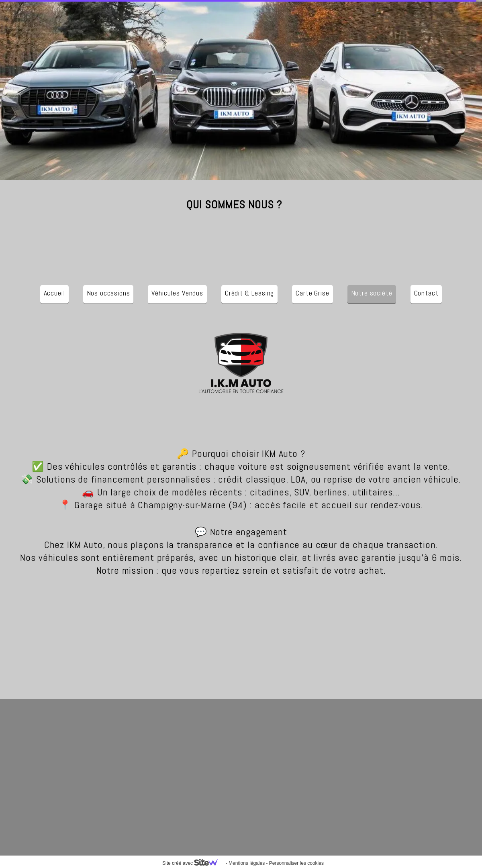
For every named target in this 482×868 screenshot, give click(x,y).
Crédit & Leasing (249, 293)
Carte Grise (312, 293)
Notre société (372, 293)
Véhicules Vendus (177, 293)
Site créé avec (193, 863)
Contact (426, 293)
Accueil (54, 293)
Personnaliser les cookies (296, 863)
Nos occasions (108, 293)
